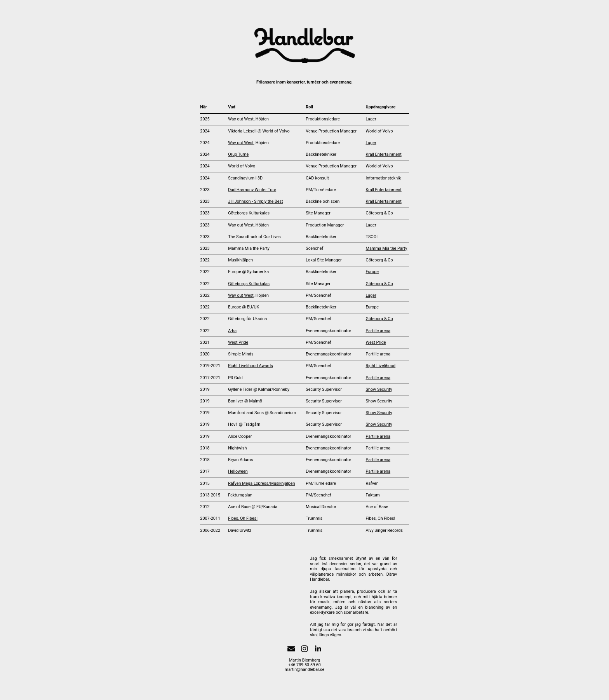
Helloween (238, 471)
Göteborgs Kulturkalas (249, 213)
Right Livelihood (381, 366)
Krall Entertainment (384, 154)
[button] (291, 649)
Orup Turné (238, 154)
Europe (372, 272)
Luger (371, 119)
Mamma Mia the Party (387, 248)
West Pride (238, 342)
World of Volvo (276, 131)
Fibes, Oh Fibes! (243, 518)
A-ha (232, 331)
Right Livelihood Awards (251, 366)
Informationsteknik (384, 178)
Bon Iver (236, 401)
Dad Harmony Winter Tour (252, 190)
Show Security (379, 389)
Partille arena (378, 331)
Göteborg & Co (379, 213)
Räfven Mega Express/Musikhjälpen (261, 483)
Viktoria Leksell (242, 131)
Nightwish (237, 448)
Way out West (241, 119)
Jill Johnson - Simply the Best (255, 201)
